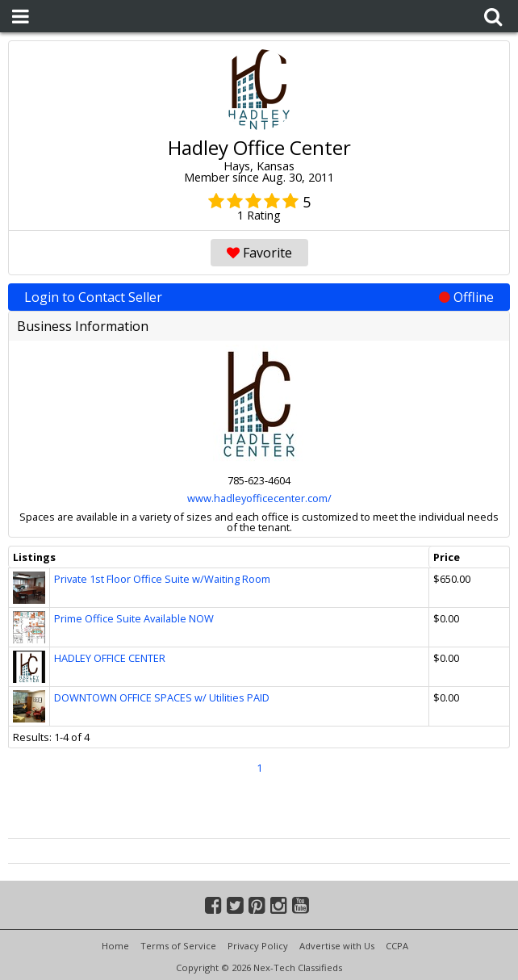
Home (115, 946)
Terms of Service (178, 946)
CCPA (397, 946)
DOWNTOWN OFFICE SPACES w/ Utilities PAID (162, 697)
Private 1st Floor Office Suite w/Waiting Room (162, 579)
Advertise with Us (337, 946)
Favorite (259, 253)
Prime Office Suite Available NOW (134, 618)
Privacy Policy (258, 946)
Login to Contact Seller (259, 297)
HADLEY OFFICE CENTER (110, 658)
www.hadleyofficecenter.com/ (259, 498)
